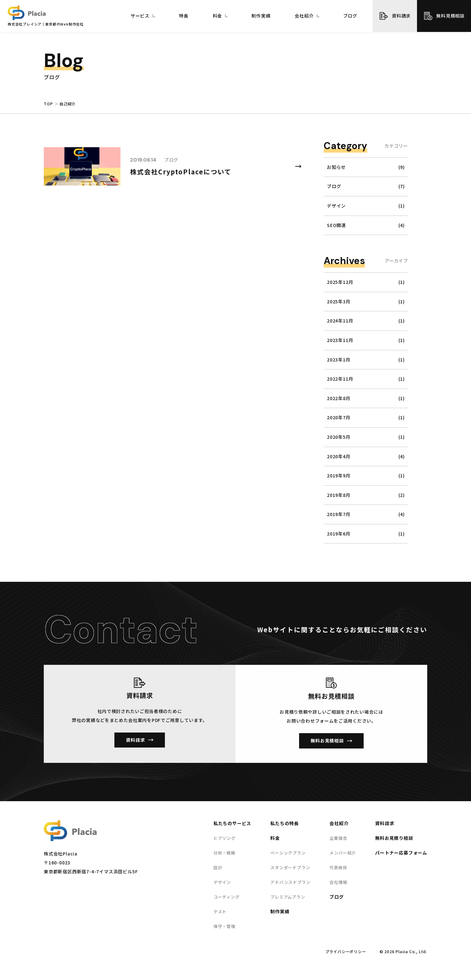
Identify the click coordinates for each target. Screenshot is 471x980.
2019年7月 (339, 514)
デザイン (222, 882)
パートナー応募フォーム (401, 853)
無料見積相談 (450, 16)
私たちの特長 (285, 823)
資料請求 (401, 16)
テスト (220, 912)
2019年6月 (339, 534)
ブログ (350, 16)
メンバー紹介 (343, 853)
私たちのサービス (232, 823)
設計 (218, 867)
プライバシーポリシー (346, 951)
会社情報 (338, 882)
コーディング (227, 897)
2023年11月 (340, 340)
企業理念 (338, 838)
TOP (48, 104)
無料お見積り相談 (394, 838)
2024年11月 (340, 321)
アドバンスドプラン (290, 882)
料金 (218, 16)
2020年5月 (339, 437)
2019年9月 (339, 476)
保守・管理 (224, 926)
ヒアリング (224, 838)
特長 (184, 16)
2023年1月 (339, 360)
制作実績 (261, 16)
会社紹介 (304, 16)
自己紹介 (68, 104)
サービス (140, 16)
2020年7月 (339, 418)
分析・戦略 (224, 853)
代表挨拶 (338, 867)
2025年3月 (339, 302)
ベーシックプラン (288, 853)
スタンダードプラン (290, 867)
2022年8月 (339, 398)
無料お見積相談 (327, 741)
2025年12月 (340, 282)
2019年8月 (339, 495)
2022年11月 (340, 379)
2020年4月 (339, 456)
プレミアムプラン (288, 897)
